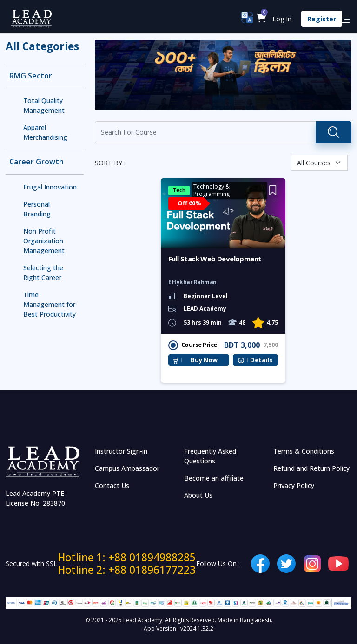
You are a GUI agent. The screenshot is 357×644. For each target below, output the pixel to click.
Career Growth (36, 162)
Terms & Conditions (304, 451)
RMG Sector (31, 76)
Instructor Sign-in (121, 451)
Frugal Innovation (50, 187)
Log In (282, 19)
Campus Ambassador (127, 468)
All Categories (42, 46)
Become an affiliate (214, 478)
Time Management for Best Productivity (50, 304)
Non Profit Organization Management (44, 241)
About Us (198, 495)
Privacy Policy (294, 485)
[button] (261, 19)
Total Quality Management (44, 105)
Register (322, 19)
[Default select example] (319, 163)
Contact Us (112, 485)
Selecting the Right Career (43, 273)
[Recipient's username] (205, 132)
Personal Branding (37, 209)
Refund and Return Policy (311, 468)
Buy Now (204, 360)
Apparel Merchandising (45, 132)
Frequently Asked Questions (210, 456)
